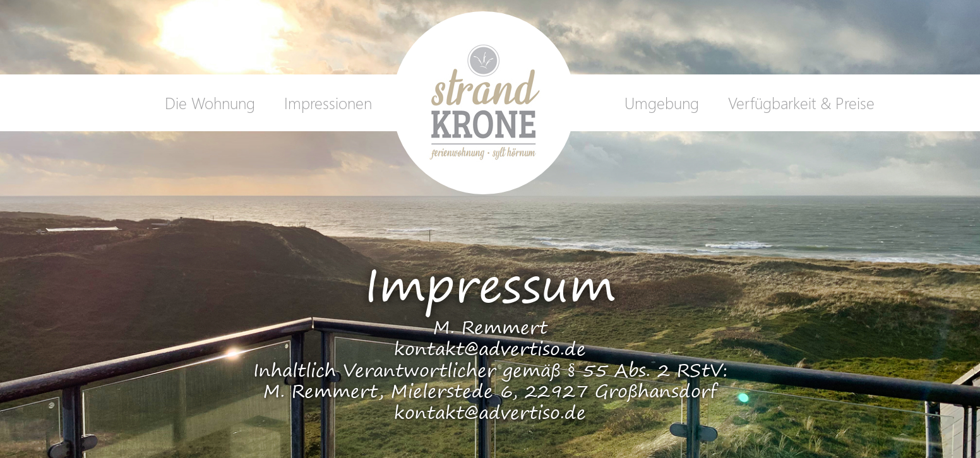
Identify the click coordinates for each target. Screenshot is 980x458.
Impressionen (328, 103)
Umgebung (662, 103)
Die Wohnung (210, 103)
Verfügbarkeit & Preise (801, 103)
